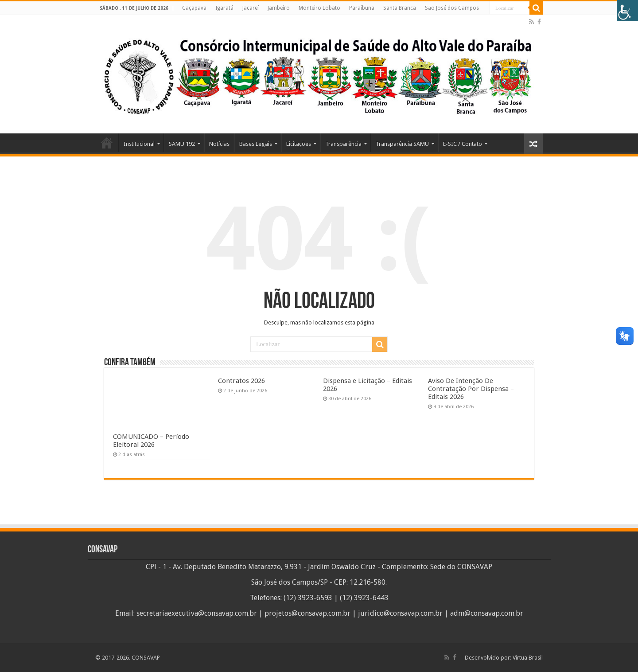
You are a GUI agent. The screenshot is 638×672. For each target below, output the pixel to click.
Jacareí (251, 8)
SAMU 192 (182, 144)
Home (107, 143)
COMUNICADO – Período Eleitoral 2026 (151, 441)
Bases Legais (256, 144)
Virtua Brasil (528, 658)
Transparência (343, 144)
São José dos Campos (452, 8)
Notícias (219, 144)
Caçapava (194, 8)
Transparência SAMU (402, 144)
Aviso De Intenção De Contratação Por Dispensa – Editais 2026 (471, 389)
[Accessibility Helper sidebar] (627, 11)
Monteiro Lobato (319, 8)
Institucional (139, 144)
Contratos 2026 (241, 381)
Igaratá (224, 8)
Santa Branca (400, 8)
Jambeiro (279, 8)
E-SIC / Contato (463, 144)
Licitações (299, 144)
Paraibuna (362, 8)
